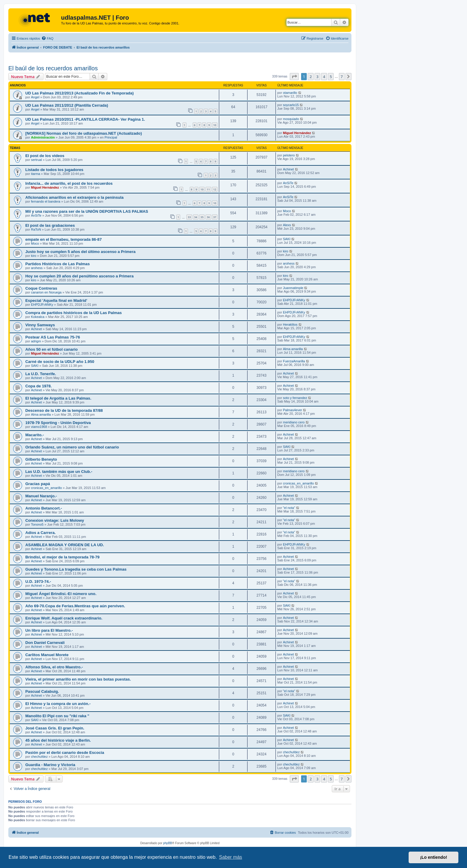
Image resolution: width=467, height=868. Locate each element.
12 (215, 189)
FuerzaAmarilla (294, 361)
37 (215, 217)
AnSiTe (288, 183)
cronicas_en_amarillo (46, 488)
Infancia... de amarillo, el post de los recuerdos (69, 183)
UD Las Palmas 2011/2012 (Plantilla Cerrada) (67, 105)
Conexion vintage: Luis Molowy (55, 520)
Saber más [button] (231, 857)
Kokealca (38, 317)
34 (196, 217)
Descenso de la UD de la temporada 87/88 (64, 410)
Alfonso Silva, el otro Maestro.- (54, 667)
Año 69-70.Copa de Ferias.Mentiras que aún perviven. (75, 606)
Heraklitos (290, 324)
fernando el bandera (46, 201)
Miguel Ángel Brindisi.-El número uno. (61, 594)
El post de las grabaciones (50, 225)
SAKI (287, 239)
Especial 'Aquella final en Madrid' (56, 301)
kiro (34, 256)
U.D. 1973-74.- (38, 581)
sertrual (36, 160)
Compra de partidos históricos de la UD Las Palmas (74, 313)
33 (189, 217)
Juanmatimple (293, 288)
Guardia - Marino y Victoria (50, 765)
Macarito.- (35, 435)
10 (215, 125)
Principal (111, 137)
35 (202, 217)
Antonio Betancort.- (44, 508)
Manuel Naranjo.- (41, 496)
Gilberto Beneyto (41, 459)
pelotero (289, 155)
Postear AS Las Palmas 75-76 (53, 337)
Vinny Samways (40, 325)
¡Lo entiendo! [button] (433, 857)
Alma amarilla (293, 349)
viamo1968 (39, 427)
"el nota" (289, 508)
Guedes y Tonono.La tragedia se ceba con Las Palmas (76, 569)
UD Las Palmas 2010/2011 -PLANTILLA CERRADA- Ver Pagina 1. (85, 119)
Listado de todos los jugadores (54, 170)
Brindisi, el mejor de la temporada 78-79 (62, 557)
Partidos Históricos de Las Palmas (57, 264)
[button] (294, 77)
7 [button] (342, 77)
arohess (37, 268)
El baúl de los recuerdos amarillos (53, 68)
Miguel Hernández (297, 133)
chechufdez (39, 757)
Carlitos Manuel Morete (47, 655)
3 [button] (317, 77)
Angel (35, 97)
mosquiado (291, 119)
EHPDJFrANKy (42, 305)
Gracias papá (38, 484)
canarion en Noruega (46, 292)
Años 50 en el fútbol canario (52, 349)
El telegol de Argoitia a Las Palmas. (58, 398)
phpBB (168, 843)
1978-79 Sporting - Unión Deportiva (58, 423)
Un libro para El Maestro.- (49, 630)
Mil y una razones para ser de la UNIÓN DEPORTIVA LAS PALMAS (87, 211)
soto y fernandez (295, 398)
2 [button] (310, 77)
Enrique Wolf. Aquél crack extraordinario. (64, 618)
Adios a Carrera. (41, 533)
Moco (287, 211)
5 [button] (331, 77)
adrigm (36, 341)
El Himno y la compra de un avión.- (58, 704)
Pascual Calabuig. (42, 691)
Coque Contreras (41, 288)
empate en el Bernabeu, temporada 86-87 (64, 239)
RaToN (36, 229)
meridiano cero (294, 422)
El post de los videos (45, 156)
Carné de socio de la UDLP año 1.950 (60, 362)
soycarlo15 (291, 105)
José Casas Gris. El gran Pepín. (55, 728)
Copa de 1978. (39, 386)
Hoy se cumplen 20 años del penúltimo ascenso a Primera (80, 276)
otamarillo (290, 93)
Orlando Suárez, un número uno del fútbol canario (72, 447)
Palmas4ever (292, 410)
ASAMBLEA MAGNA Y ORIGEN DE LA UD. (65, 545)
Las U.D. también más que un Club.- (59, 472)
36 (208, 217)
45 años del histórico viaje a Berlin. (58, 740)
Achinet (288, 169)
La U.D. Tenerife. (41, 374)
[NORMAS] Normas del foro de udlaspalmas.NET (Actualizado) (84, 133)
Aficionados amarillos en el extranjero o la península (74, 197)
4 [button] (324, 77)
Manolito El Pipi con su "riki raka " (57, 716)
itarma (36, 174)
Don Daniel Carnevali (45, 643)
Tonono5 (37, 524)
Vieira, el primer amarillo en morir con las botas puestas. (78, 679)
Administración (43, 137)
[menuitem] (47, 38)
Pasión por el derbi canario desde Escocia (65, 753)
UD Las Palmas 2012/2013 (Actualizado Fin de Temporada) (80, 93)
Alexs (287, 225)
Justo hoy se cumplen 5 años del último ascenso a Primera (80, 252)
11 (208, 189)
